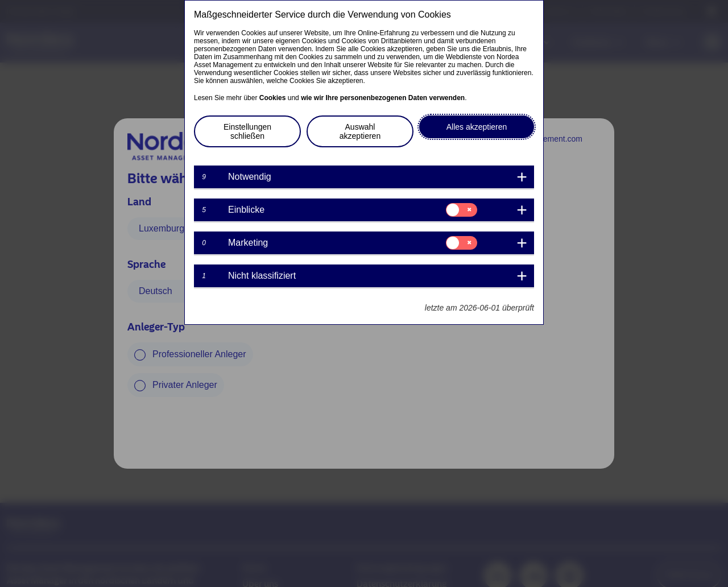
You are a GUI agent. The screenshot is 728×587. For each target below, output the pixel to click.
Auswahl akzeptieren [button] (360, 131)
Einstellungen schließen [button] (247, 131)
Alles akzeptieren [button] (477, 127)
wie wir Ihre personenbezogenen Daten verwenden (383, 98)
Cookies (273, 98)
